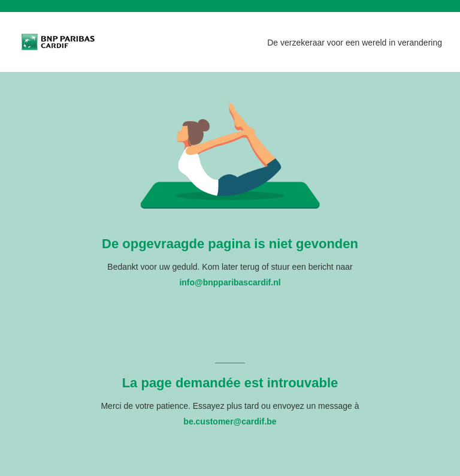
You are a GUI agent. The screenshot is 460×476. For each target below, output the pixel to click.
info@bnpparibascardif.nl (230, 282)
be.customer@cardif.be (230, 421)
